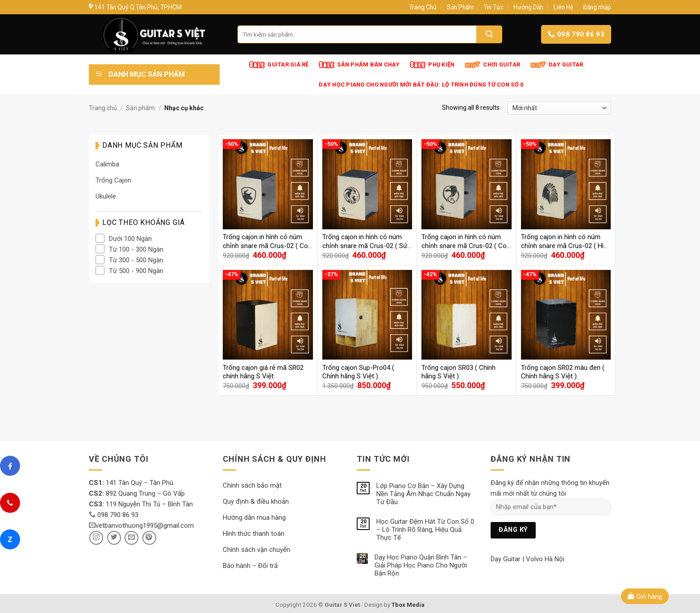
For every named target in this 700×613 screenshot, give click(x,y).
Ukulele (106, 196)
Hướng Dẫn (528, 7)
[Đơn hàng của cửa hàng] (559, 108)
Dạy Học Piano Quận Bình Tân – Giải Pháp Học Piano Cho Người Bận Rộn (421, 565)
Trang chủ (103, 108)
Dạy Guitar (506, 559)
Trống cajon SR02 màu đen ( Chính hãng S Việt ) (563, 372)
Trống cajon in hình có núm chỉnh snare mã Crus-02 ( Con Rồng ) (466, 242)
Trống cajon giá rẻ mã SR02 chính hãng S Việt (263, 372)
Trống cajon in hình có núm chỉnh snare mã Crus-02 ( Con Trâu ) (267, 242)
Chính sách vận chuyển (256, 550)
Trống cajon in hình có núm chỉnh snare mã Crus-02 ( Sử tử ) (365, 242)
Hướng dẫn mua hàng (254, 518)
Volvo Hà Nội (545, 559)
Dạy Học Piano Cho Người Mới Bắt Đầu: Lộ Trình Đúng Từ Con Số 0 (421, 85)
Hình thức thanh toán (254, 534)
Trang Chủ (423, 7)
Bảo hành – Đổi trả (250, 566)
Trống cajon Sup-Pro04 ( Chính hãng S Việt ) (358, 372)
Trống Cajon (113, 180)
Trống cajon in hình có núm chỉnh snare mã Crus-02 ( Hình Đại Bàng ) (566, 242)
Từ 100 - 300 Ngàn (136, 249)
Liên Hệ (563, 7)
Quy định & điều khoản (256, 501)
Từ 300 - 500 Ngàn (136, 260)
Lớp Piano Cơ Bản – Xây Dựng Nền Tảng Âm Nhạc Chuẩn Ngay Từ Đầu (423, 494)
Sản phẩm (140, 108)
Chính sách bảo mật (252, 485)
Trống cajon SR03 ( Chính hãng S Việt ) (458, 372)
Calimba (107, 164)
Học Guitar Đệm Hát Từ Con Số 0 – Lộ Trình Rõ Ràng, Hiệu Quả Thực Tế (425, 530)
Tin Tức (494, 7)
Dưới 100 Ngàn (130, 239)
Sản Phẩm (460, 7)
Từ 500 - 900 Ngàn (136, 271)
